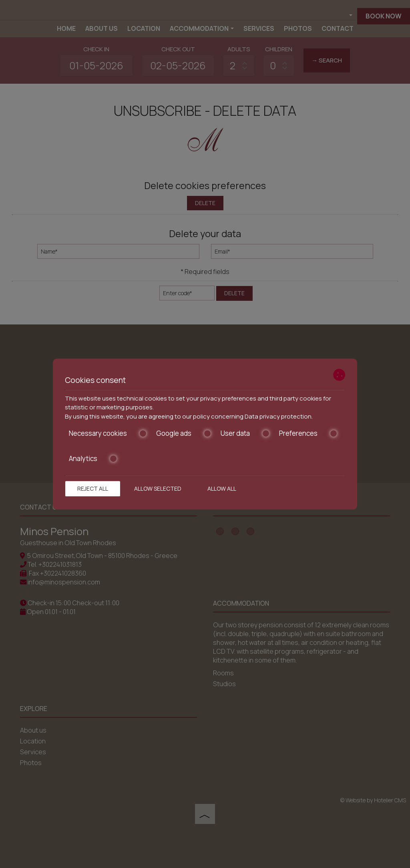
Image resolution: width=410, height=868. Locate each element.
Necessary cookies (108, 433)
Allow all (222, 488)
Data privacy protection (278, 416)
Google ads (184, 433)
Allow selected (158, 488)
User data (245, 433)
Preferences (308, 433)
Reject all (93, 488)
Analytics (93, 459)
